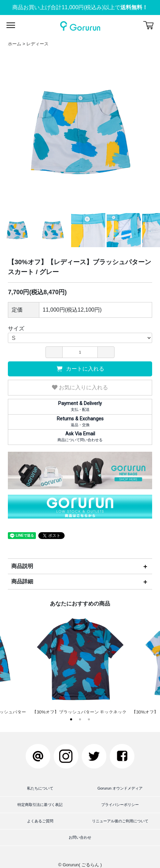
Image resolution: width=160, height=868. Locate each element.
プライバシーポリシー (120, 805)
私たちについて (40, 788)
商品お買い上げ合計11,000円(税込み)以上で (80, 7)
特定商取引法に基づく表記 (40, 805)
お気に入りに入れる (80, 387)
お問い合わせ (80, 837)
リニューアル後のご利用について (120, 821)
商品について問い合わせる (80, 436)
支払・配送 (80, 406)
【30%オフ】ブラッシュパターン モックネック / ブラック (80, 666)
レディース (37, 44)
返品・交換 (80, 421)
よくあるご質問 (40, 821)
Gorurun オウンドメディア (120, 788)
